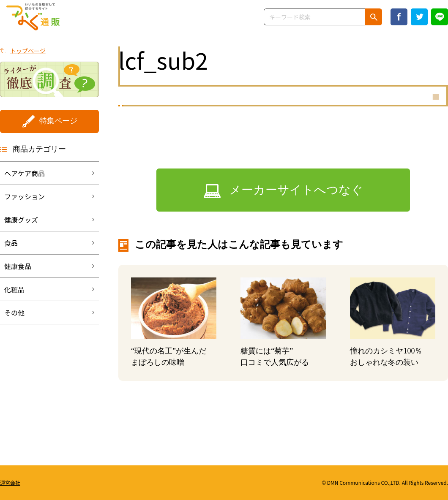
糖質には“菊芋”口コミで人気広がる (275, 357)
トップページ (28, 51)
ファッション (25, 196)
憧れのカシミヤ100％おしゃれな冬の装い (386, 357)
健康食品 (18, 266)
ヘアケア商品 (25, 173)
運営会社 (10, 482)
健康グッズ (21, 220)
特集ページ (58, 121)
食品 (11, 243)
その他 (14, 312)
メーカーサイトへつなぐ (296, 190)
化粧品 (14, 289)
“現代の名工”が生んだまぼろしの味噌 (169, 357)
